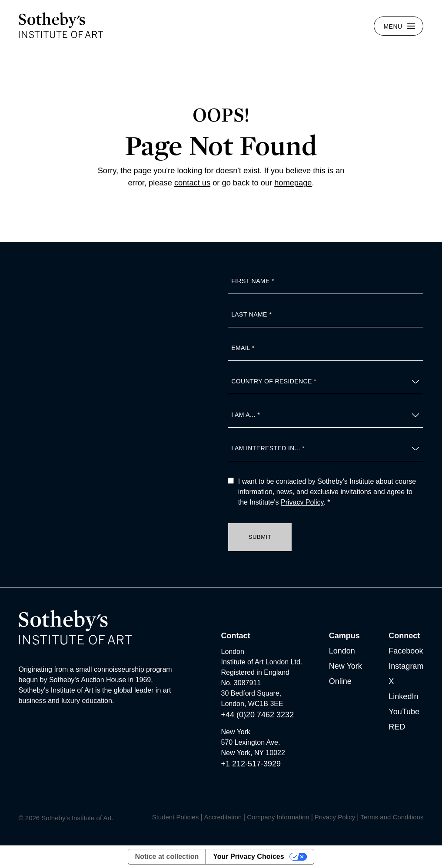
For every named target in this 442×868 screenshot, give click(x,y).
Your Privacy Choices (248, 856)
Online (340, 681)
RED (397, 727)
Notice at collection (167, 856)
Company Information (278, 817)
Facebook (406, 651)
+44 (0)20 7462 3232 (258, 715)
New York (346, 666)
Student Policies (176, 817)
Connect (404, 636)
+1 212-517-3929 (251, 764)
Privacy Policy (302, 502)
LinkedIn (403, 696)
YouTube (404, 712)
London (342, 651)
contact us (192, 183)
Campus (344, 636)
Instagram (406, 666)
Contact (236, 636)
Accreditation (223, 817)
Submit (260, 537)
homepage (293, 183)
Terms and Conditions (392, 817)
